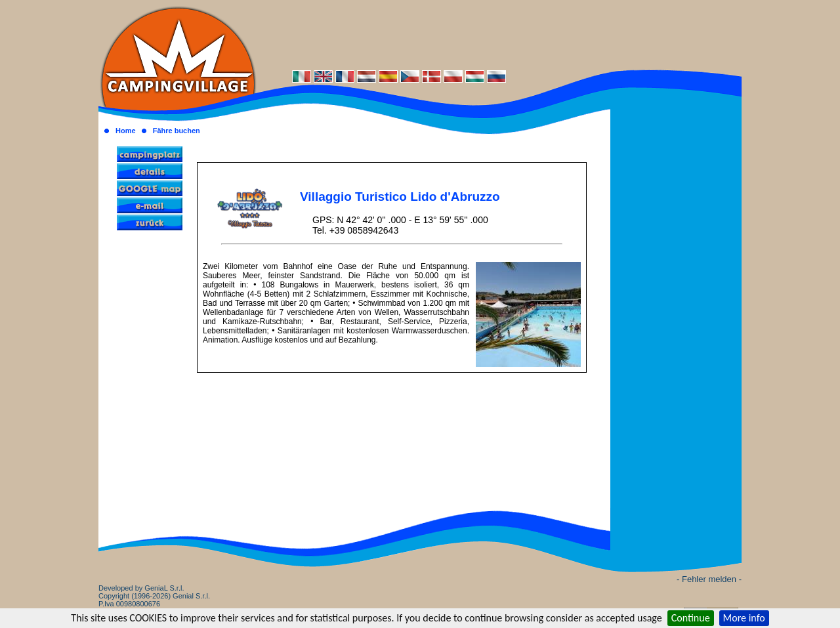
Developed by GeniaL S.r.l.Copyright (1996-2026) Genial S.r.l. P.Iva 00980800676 (154, 596)
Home (126, 131)
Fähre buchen (177, 131)
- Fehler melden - (709, 579)
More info (744, 618)
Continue (691, 618)
